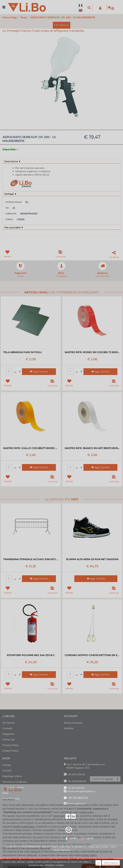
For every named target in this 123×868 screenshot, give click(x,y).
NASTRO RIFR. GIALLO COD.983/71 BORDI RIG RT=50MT (31, 448)
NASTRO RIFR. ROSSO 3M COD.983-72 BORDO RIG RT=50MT (92, 352)
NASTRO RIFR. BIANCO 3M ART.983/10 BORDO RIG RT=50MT (92, 448)
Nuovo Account (73, 723)
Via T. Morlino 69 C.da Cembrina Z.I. (86, 764)
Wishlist (69, 728)
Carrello (7, 771)
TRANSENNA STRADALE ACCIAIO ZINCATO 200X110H (31, 559)
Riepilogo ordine (12, 776)
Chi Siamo (8, 723)
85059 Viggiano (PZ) (78, 768)
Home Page (10, 17)
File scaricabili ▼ (14, 228)
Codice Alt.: (11, 213)
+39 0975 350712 (76, 774)
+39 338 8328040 (77, 781)
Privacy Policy (11, 745)
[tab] (61, 161)
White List (8, 740)
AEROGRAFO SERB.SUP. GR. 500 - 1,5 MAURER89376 (63, 17)
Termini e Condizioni (15, 782)
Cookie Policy (10, 751)
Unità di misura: (14, 202)
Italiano (71, 838)
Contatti (7, 728)
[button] (89, 7)
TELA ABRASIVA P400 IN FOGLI (23, 352)
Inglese (87, 838)
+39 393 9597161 (76, 788)
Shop (24, 17)
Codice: (9, 219)
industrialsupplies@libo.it (81, 791)
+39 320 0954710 (77, 798)
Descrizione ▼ (13, 161)
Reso (5, 793)
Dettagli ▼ (10, 194)
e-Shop (7, 765)
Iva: (7, 208)
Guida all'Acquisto (13, 787)
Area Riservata (11, 799)
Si (98, 863)
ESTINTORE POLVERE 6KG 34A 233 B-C (31, 655)
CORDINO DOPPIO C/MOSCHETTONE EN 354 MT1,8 (92, 655)
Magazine (8, 734)
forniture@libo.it (76, 804)
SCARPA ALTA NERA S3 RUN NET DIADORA (92, 559)
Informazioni (111, 863)
